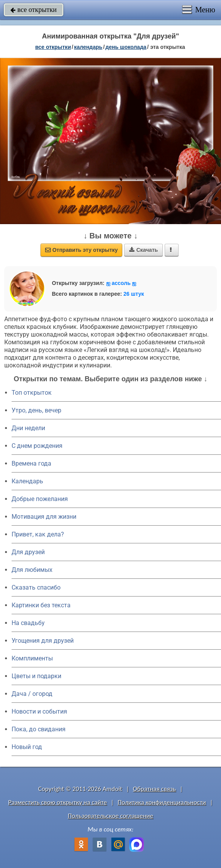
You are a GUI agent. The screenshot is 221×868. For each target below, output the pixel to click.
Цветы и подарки (36, 676)
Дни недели (28, 428)
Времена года (31, 463)
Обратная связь (155, 789)
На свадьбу (28, 623)
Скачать (143, 250)
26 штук (134, 294)
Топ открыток (32, 393)
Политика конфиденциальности (162, 802)
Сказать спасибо (36, 587)
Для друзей (28, 552)
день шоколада (126, 47)
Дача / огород (32, 694)
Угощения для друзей (43, 641)
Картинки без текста (41, 605)
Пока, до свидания (39, 729)
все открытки (34, 10)
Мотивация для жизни (44, 517)
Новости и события (39, 711)
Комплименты (32, 658)
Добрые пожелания (40, 499)
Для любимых (32, 570)
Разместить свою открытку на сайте (57, 802)
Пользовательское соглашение (110, 816)
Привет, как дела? (38, 534)
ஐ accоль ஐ (121, 283)
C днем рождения (37, 446)
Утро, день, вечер (36, 410)
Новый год (27, 747)
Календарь (88, 47)
